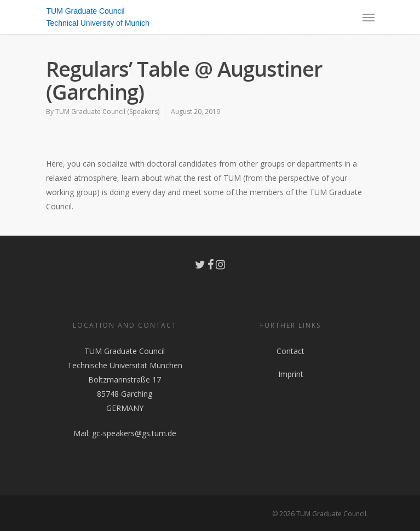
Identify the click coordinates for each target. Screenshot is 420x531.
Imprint (291, 374)
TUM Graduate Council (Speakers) (107, 112)
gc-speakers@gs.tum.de (134, 433)
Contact (290, 351)
